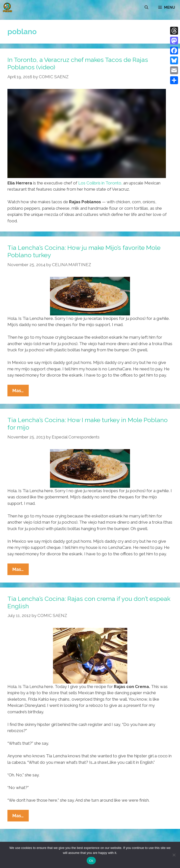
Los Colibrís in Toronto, (100, 183)
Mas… (21, 392)
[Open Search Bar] (146, 7)
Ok (91, 861)
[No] (174, 855)
